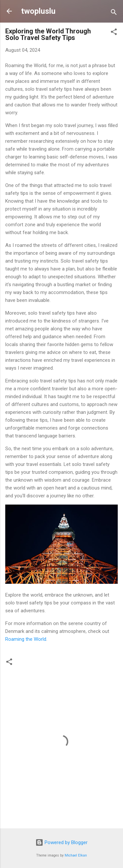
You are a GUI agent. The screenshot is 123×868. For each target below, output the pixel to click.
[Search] (114, 13)
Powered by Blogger (61, 842)
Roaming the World (26, 639)
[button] (114, 33)
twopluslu (38, 11)
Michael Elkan (76, 855)
